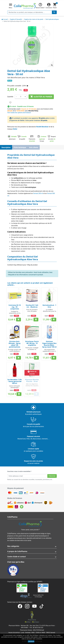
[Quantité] (21, 97)
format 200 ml (38, 193)
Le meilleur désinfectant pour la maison (49, 311)
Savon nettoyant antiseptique (15, 387)
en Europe (42, 139)
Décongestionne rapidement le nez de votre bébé (49, 351)
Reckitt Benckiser (42, 127)
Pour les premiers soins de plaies (32, 310)
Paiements (32, 139)
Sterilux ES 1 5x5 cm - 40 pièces (32, 306)
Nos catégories (13, 546)
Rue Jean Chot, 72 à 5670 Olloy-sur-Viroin (42, 626)
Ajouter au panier (41, 97)
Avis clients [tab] (34, 147)
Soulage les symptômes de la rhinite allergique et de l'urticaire (15, 314)
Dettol (15, 129)
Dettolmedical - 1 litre (49, 306)
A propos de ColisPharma (17, 551)
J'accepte (31, 641)
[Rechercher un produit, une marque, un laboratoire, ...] (32, 12)
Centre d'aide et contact (17, 557)
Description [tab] (6, 147)
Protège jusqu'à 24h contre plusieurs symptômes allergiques (15, 352)
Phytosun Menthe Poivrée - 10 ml (32, 380)
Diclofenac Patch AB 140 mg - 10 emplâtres (32, 343)
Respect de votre (52, 139)
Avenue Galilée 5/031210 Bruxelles (38, 596)
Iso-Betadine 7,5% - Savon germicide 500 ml (15, 381)
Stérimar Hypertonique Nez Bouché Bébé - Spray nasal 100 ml (49, 344)
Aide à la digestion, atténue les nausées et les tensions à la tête (32, 386)
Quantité (10, 97)
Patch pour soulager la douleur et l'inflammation (32, 349)
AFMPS (40, 582)
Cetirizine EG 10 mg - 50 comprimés (15, 307)
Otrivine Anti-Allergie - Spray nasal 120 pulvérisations (15, 344)
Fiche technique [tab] (20, 147)
